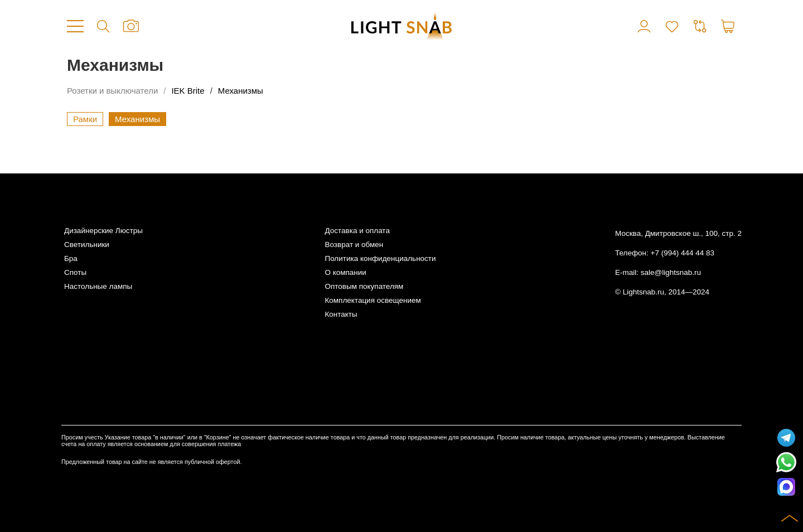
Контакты (341, 314)
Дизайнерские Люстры (103, 231)
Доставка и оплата (357, 231)
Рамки (85, 119)
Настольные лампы (98, 286)
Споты (75, 272)
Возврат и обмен (354, 245)
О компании (345, 272)
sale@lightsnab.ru (671, 272)
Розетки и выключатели (112, 91)
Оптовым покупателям (364, 286)
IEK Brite (188, 91)
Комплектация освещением (373, 300)
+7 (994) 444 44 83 (683, 253)
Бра (71, 258)
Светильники (87, 245)
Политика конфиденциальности (380, 258)
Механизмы (241, 91)
